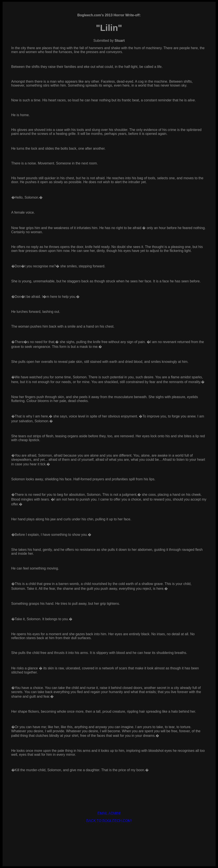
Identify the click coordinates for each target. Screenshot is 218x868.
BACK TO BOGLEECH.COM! (109, 821)
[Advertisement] (109, 836)
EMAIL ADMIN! (109, 813)
